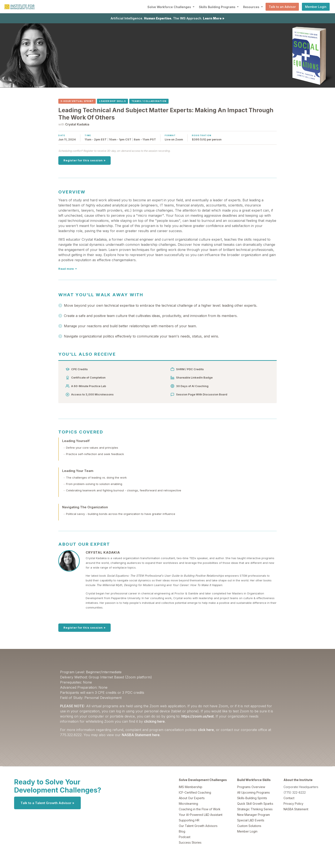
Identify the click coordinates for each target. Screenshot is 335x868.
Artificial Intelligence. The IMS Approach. (167, 18)
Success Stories (190, 842)
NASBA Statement (296, 809)
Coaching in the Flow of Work (200, 809)
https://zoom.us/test (198, 716)
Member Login (316, 7)
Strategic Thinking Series (255, 809)
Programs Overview (251, 787)
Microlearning (188, 804)
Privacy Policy (293, 804)
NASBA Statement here (141, 735)
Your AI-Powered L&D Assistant (201, 815)
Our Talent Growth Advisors (198, 826)
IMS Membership (191, 787)
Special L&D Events (251, 820)
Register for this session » (84, 160)
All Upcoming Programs (253, 792)
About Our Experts (192, 798)
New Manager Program (253, 815)
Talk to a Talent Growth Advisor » (47, 803)
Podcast (185, 837)
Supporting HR (189, 820)
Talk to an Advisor (282, 7)
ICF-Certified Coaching (195, 792)
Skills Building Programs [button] (218, 7)
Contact (289, 798)
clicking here (154, 721)
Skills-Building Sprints (252, 798)
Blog (182, 831)
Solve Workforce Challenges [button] (170, 7)
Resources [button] (252, 7)
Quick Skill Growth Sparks (255, 804)
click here (206, 730)
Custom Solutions (249, 826)
